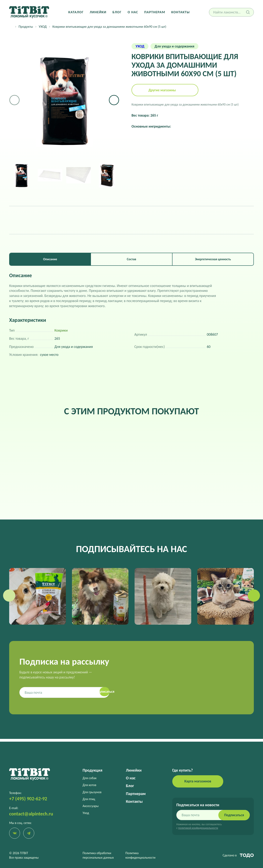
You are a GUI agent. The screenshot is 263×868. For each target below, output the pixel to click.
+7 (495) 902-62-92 (28, 798)
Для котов (89, 785)
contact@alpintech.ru (31, 813)
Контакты (180, 12)
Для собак (90, 778)
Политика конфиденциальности (140, 855)
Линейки (99, 12)
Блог (117, 12)
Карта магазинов (198, 781)
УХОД (43, 27)
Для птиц (89, 799)
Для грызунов (92, 792)
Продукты (26, 27)
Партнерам (154, 12)
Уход (86, 813)
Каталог (77, 12)
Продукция (92, 770)
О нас (133, 12)
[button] (114, 100)
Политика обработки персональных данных (98, 855)
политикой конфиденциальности (198, 828)
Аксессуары (91, 806)
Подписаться (233, 815)
